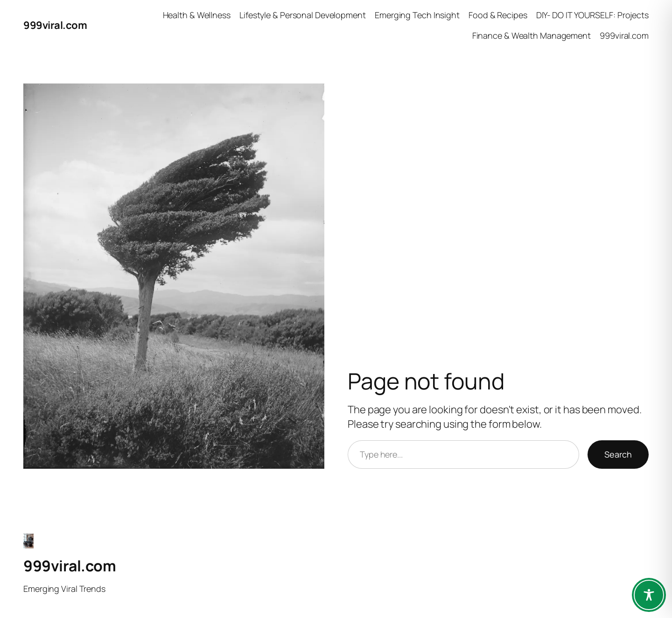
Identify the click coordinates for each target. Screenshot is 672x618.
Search (618, 454)
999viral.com (55, 25)
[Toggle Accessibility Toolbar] (649, 595)
